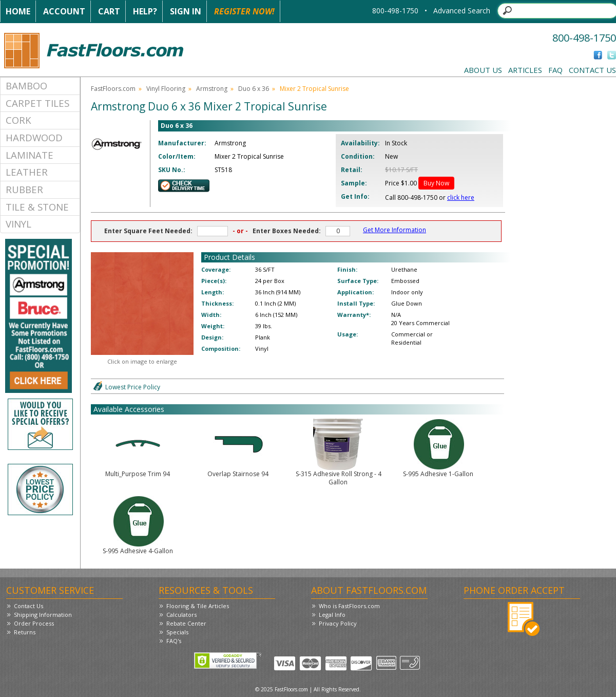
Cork (18, 120)
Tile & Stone (37, 207)
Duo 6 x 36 (254, 89)
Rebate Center (186, 623)
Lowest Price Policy (133, 387)
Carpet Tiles (37, 103)
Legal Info (332, 615)
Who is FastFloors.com (349, 606)
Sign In (186, 11)
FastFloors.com (113, 89)
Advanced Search (462, 11)
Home (18, 11)
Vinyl (18, 224)
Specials (177, 632)
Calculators (181, 615)
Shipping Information (43, 615)
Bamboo (26, 86)
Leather (27, 172)
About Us (483, 70)
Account (64, 11)
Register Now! (244, 11)
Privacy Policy (338, 623)
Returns (25, 632)
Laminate (30, 155)
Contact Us (592, 70)
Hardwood (34, 137)
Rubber (24, 189)
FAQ (555, 70)
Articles (525, 70)
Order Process (34, 623)
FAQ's (174, 641)
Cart (109, 11)
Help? (145, 11)
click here (461, 197)
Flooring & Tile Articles (198, 606)
